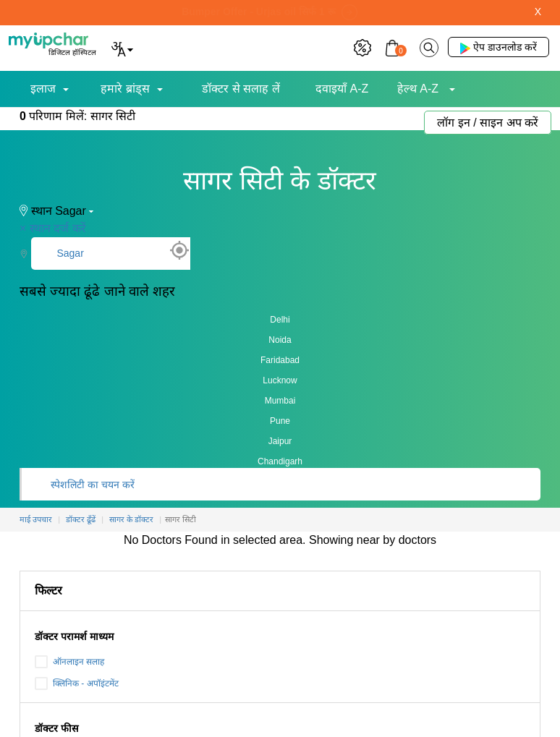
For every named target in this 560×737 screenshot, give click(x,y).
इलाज (43, 89)
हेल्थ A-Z (420, 89)
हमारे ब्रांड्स (125, 89)
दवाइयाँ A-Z (342, 89)
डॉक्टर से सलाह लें (241, 89)
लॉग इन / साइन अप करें (488, 123)
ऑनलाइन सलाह (69, 662)
